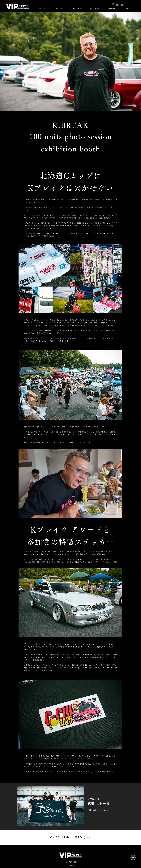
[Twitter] (117, 5)
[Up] (133, 858)
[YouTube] (122, 5)
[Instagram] (113, 5)
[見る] (89, 837)
